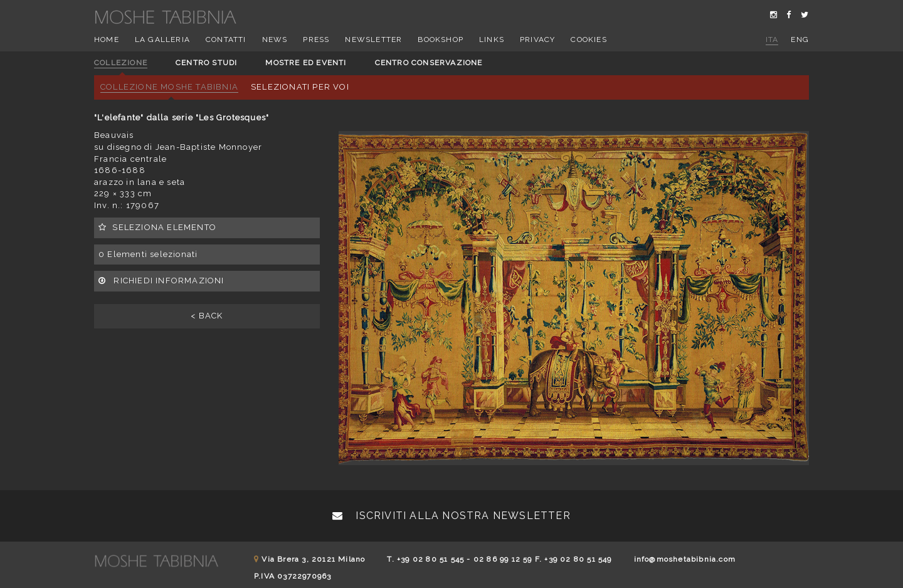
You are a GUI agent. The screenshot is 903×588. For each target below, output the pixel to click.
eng (800, 39)
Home (107, 39)
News (275, 39)
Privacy (537, 39)
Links (492, 39)
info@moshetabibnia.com (685, 559)
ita (772, 39)
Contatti (226, 39)
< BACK (207, 316)
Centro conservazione (429, 63)
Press (316, 39)
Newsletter (373, 39)
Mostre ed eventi (306, 63)
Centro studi (206, 63)
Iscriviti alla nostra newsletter (451, 516)
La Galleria (162, 39)
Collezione (121, 63)
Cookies (589, 39)
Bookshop (441, 39)
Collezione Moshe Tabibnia (169, 87)
